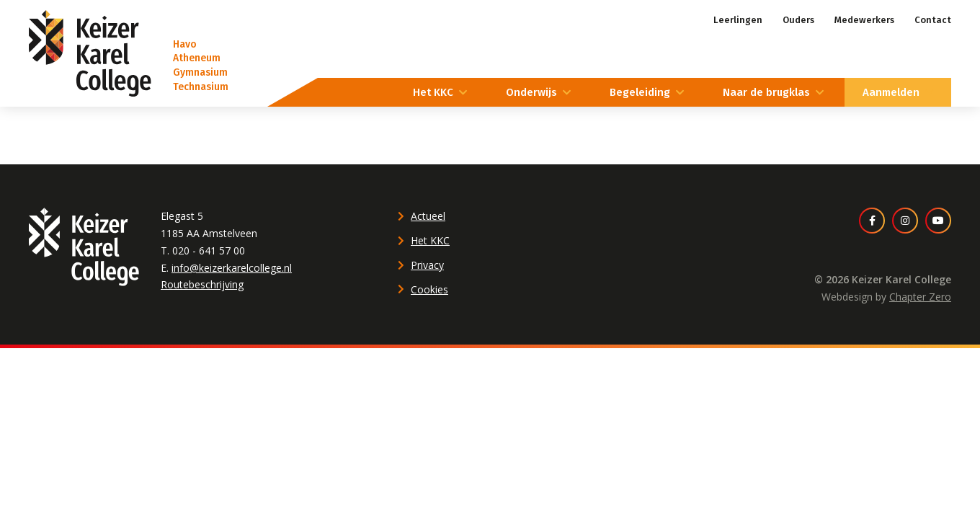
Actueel (428, 216)
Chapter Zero (920, 297)
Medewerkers (864, 20)
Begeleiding (640, 92)
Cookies (429, 289)
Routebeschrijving (202, 284)
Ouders (798, 20)
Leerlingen (738, 20)
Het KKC (433, 92)
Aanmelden (891, 92)
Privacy (427, 265)
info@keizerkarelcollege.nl (232, 268)
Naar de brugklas (766, 92)
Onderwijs (531, 92)
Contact (933, 20)
